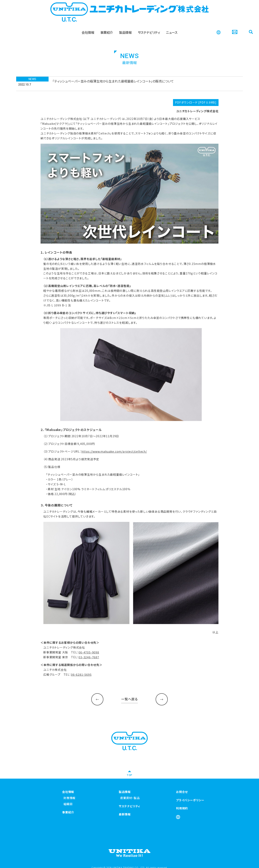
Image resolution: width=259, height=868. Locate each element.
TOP (129, 775)
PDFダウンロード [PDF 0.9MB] (196, 102)
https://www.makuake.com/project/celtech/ (114, 451)
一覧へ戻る (129, 699)
